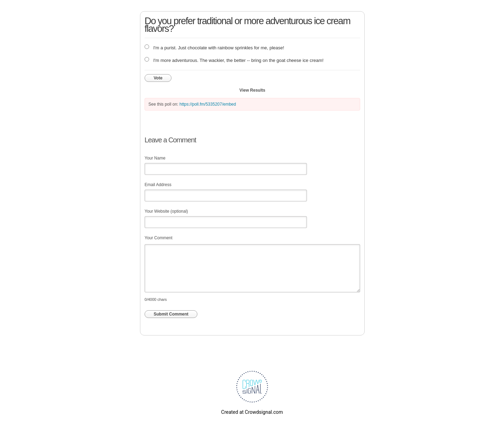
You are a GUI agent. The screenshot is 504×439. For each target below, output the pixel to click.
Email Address (158, 185)
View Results (252, 90)
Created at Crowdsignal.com (252, 412)
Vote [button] (158, 78)
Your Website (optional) (166, 211)
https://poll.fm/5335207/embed (208, 104)
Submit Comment (171, 314)
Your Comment (159, 238)
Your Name (155, 158)
